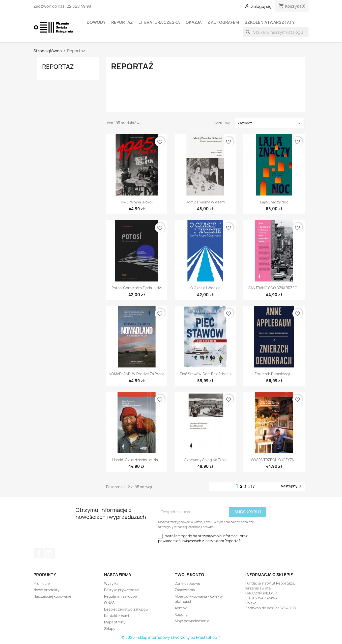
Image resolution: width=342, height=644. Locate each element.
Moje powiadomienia (192, 621)
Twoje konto (189, 575)
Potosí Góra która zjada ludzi (137, 288)
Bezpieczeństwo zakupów (126, 609)
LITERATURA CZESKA (159, 22)
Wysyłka (111, 583)
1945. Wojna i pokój (137, 202)
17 (253, 486)
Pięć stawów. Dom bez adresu (205, 374)
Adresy (181, 608)
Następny (292, 486)
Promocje (42, 583)
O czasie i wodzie (205, 288)
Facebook (39, 553)
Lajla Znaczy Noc (274, 202)
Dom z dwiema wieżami (205, 202)
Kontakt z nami (116, 616)
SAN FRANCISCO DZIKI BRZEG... (274, 288)
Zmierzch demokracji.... (274, 374)
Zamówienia (185, 590)
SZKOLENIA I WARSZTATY (270, 22)
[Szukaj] (276, 32)
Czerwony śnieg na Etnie (205, 460)
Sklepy (110, 629)
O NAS (109, 603)
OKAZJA (194, 22)
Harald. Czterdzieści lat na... (137, 460)
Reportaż (122, 22)
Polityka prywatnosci (122, 590)
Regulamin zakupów (121, 596)
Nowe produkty (46, 590)
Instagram (50, 553)
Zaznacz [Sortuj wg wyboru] (270, 123)
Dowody (96, 22)
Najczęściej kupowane (52, 596)
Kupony (181, 614)
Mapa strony (115, 622)
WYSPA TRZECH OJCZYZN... (274, 460)
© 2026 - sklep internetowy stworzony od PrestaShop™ (171, 637)
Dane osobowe (187, 583)
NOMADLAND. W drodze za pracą (137, 374)
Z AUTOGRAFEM (223, 22)
